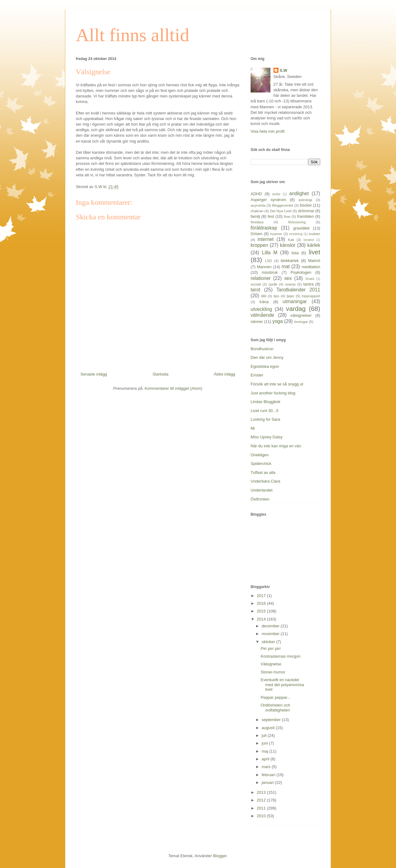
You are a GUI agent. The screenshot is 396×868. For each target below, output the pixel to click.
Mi (253, 428)
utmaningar (295, 301)
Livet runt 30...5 (265, 411)
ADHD (256, 194)
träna (264, 302)
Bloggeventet (282, 205)
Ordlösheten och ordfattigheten (275, 708)
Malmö (314, 261)
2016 (262, 603)
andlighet (299, 193)
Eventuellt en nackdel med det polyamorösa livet (282, 685)
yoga (278, 321)
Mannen (264, 267)
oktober (269, 642)
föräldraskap (264, 228)
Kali (291, 240)
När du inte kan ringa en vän (276, 446)
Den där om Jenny (267, 357)
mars (267, 767)
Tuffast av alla (263, 473)
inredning (296, 234)
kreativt (309, 240)
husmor (276, 234)
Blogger (220, 856)
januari (268, 782)
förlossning (297, 222)
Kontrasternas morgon (280, 656)
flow (287, 216)
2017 (262, 596)
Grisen (256, 234)
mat (286, 266)
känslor (288, 245)
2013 (262, 792)
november (271, 634)
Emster (257, 375)
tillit (264, 296)
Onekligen (260, 455)
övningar (301, 322)
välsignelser (301, 315)
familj (255, 216)
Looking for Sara (265, 419)
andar (276, 194)
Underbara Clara (265, 481)
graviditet (301, 228)
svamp (290, 284)
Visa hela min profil (268, 131)
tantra (308, 284)
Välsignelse (271, 664)
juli (265, 735)
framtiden (306, 216)
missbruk (270, 272)
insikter (314, 234)
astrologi (305, 200)
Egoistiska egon (265, 366)
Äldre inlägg (224, 374)
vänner (257, 322)
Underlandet (262, 490)
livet (314, 252)
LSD (268, 261)
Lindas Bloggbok (265, 402)
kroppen (259, 245)
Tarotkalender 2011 (298, 290)
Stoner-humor (273, 672)
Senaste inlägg (94, 374)
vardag (296, 309)
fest (271, 216)
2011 (262, 808)
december (271, 626)
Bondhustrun (262, 349)
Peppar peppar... (275, 697)
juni (265, 743)
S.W (284, 70)
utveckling (261, 309)
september (272, 720)
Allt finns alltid (133, 35)
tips (276, 296)
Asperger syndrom (268, 200)
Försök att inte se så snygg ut (277, 384)
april (266, 759)
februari (269, 775)
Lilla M (270, 253)
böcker (306, 205)
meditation (311, 267)
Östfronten (260, 499)
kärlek (314, 245)
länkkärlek (290, 261)
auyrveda (258, 205)
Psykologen (301, 272)
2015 (262, 611)
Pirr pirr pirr (271, 649)
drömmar (306, 211)
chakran (257, 211)
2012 (262, 800)
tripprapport (311, 296)
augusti (269, 728)
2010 (262, 816)
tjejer (290, 296)
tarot (255, 290)
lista (295, 253)
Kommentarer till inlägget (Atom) (173, 388)
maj (266, 751)
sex (288, 278)
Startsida (160, 374)
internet (265, 239)
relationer (261, 278)
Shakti (310, 279)
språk (273, 284)
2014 (262, 619)
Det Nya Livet (281, 211)
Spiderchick (261, 464)
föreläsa (257, 222)
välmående (262, 315)
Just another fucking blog (273, 393)
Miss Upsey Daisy (267, 437)
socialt (256, 284)
